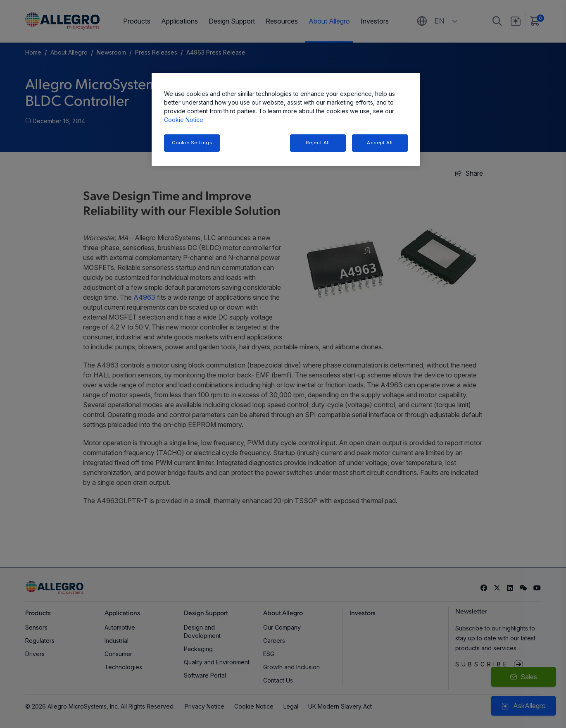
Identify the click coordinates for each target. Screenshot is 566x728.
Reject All (318, 143)
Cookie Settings (192, 143)
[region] (286, 119)
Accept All (380, 143)
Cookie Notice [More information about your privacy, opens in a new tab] (184, 120)
